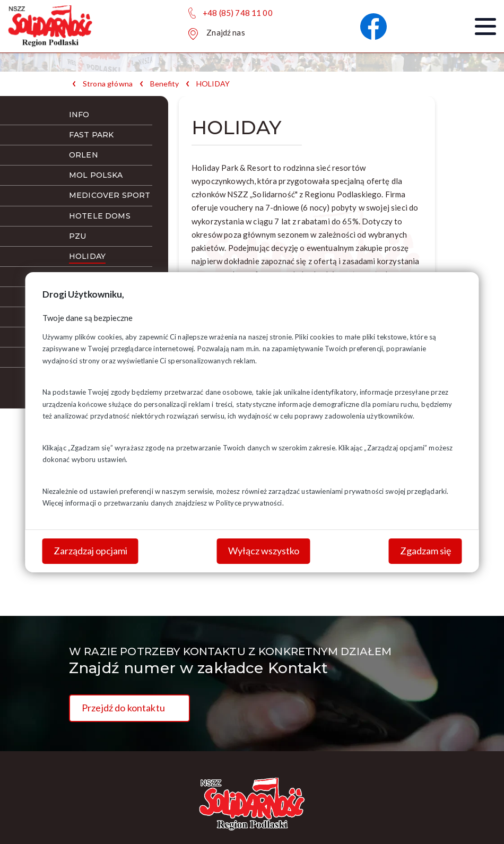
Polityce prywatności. (250, 503)
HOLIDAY (213, 84)
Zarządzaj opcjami (90, 551)
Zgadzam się (425, 551)
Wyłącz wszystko (264, 551)
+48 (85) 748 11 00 (238, 13)
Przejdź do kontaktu (123, 708)
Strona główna (108, 84)
